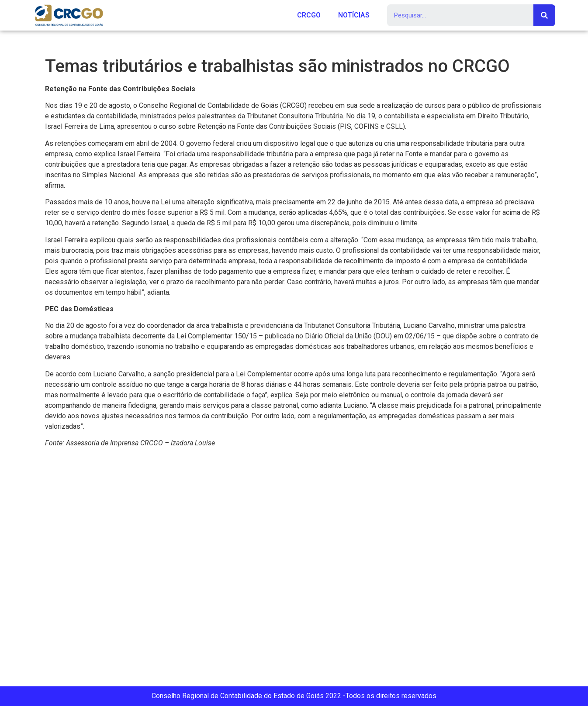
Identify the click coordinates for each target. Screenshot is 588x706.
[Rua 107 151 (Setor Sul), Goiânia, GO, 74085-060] (294, 571)
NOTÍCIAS (354, 15)
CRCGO (309, 15)
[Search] (544, 15)
